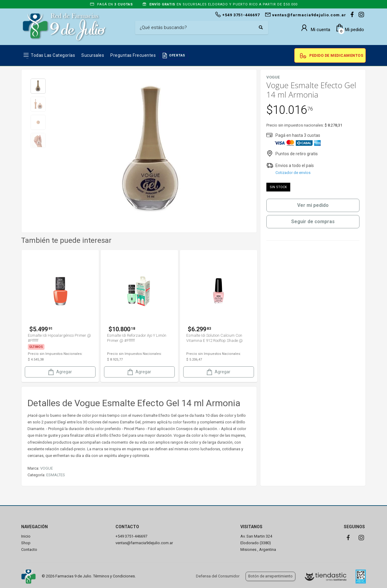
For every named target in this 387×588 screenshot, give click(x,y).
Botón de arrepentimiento (270, 576)
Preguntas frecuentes (133, 55)
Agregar (60, 372)
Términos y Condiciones (114, 576)
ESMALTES (56, 475)
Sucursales (93, 55)
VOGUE (47, 468)
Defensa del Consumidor (218, 576)
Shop (26, 543)
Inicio (26, 536)
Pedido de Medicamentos (336, 55)
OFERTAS (177, 55)
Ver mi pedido (313, 205)
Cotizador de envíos (293, 173)
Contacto (29, 549)
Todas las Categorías (53, 55)
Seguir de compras (313, 222)
